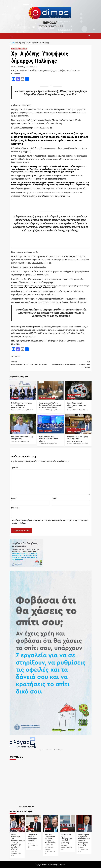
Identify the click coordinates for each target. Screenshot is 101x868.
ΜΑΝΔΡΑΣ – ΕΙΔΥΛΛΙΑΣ (74, 395)
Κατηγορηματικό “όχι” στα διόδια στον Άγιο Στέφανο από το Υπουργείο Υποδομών (50, 405)
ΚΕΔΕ (41, 431)
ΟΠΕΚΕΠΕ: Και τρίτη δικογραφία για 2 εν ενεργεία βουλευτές (67, 839)
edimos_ (15, 851)
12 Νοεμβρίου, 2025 (24, 441)
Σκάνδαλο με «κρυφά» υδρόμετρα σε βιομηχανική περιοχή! (77, 405)
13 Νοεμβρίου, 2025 (80, 410)
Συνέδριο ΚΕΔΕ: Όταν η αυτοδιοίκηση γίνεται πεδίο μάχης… (49, 439)
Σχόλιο (15, 467)
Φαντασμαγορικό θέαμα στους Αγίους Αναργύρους (31, 363)
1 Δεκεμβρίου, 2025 (24, 410)
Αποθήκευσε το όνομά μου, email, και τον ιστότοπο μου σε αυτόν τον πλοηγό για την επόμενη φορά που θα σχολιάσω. (50, 522)
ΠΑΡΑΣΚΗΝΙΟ (23, 48)
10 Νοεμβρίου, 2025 (52, 443)
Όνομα (14, 498)
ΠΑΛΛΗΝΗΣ (15, 48)
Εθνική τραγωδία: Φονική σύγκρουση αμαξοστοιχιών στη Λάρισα (70, 364)
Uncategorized (72, 429)
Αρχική (12, 42)
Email (54, 498)
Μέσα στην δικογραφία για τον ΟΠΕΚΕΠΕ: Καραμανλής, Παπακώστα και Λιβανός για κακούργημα (50, 841)
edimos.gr (50, 23)
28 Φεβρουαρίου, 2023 (27, 67)
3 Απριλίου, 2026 (17, 853)
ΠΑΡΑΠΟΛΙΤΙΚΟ (16, 829)
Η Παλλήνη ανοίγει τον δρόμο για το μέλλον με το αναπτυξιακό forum (22, 405)
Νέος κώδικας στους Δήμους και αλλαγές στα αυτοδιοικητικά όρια (77, 439)
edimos (15, 67)
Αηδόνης (18, 356)
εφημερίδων (31, 806)
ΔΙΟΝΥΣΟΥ (43, 397)
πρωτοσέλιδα (23, 806)
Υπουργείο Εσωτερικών (74, 431)
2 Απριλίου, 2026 (67, 847)
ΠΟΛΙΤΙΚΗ (31, 829)
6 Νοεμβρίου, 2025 (80, 443)
